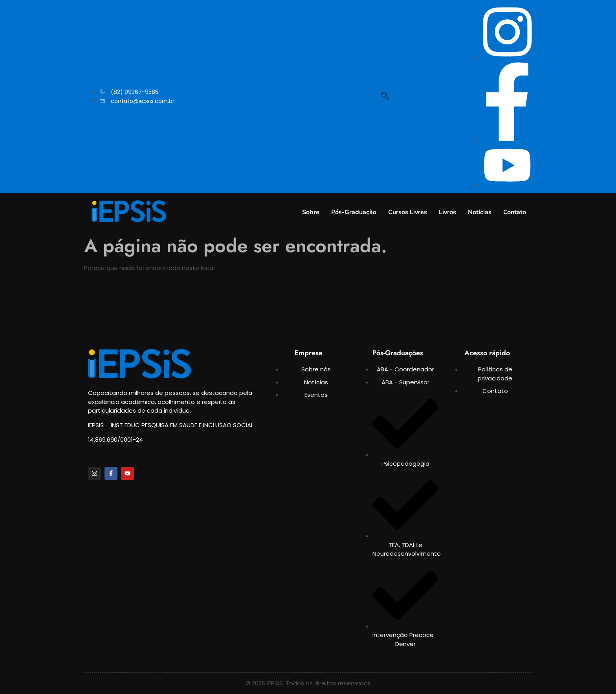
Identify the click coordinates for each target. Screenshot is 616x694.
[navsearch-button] (385, 97)
